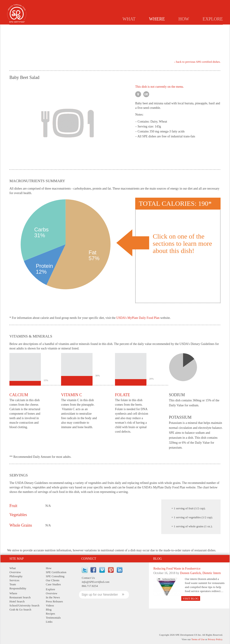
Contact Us (88, 578)
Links (49, 622)
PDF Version (217, 41)
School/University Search (24, 605)
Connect (89, 559)
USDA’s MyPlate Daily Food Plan (138, 318)
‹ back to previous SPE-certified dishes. (197, 62)
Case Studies (53, 584)
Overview (15, 572)
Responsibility (18, 588)
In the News (53, 597)
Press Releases (54, 601)
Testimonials (53, 618)
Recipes (50, 614)
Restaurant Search (20, 597)
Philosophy (16, 576)
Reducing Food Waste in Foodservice (177, 569)
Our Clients (53, 580)
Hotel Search (17, 601)
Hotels (135, 28)
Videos (50, 605)
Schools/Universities (163, 28)
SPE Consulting (55, 576)
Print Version (207, 42)
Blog (157, 559)
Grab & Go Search (20, 609)
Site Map (17, 559)
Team (13, 584)
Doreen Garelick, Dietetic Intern (200, 573)
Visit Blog (191, 598)
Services (14, 580)
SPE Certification (56, 572)
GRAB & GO (194, 28)
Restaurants (112, 28)
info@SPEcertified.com (96, 582)
